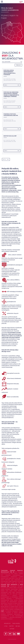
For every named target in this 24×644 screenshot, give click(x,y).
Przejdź (18, 65)
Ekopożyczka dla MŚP (10, 136)
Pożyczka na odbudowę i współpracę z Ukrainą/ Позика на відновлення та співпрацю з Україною (11, 94)
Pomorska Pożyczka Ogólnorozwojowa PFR (11, 115)
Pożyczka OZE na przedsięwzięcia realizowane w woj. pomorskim (10, 72)
